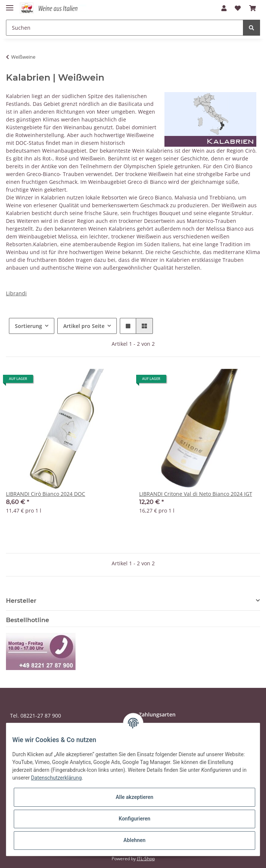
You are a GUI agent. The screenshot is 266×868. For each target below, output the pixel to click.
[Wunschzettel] (238, 8)
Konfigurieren (134, 819)
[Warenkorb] (253, 8)
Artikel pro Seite (84, 326)
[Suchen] (125, 28)
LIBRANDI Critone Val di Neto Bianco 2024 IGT (196, 494)
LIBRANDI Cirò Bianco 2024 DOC (46, 494)
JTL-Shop (146, 859)
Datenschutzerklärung (56, 778)
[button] (224, 8)
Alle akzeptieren (134, 797)
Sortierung (28, 326)
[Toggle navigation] (10, 5)
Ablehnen (134, 840)
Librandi (16, 293)
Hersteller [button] (21, 601)
